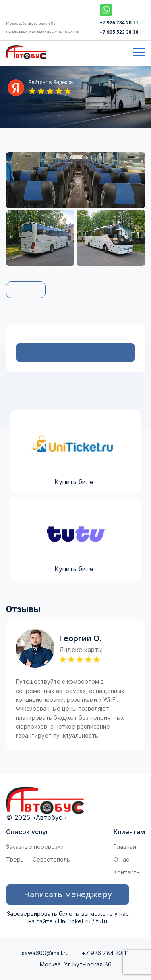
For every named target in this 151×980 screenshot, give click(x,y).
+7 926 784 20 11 (119, 23)
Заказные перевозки (35, 847)
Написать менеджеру (68, 894)
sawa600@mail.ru (45, 953)
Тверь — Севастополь (38, 860)
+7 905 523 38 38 (119, 32)
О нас (121, 860)
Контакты (127, 872)
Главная (125, 847)
